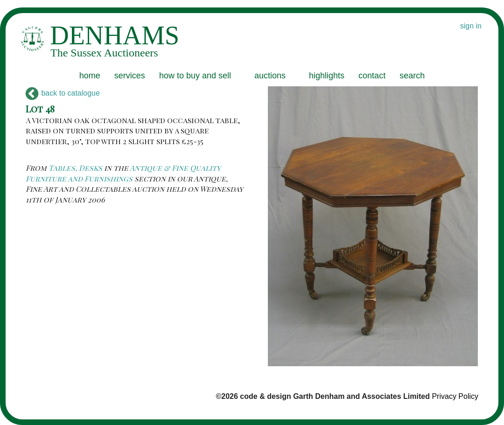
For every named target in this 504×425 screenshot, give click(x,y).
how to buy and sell (195, 76)
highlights (327, 76)
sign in (471, 26)
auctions (270, 76)
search (412, 76)
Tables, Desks (75, 168)
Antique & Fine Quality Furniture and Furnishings (123, 173)
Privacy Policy (455, 396)
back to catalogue (63, 93)
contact (372, 76)
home (90, 76)
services (130, 76)
